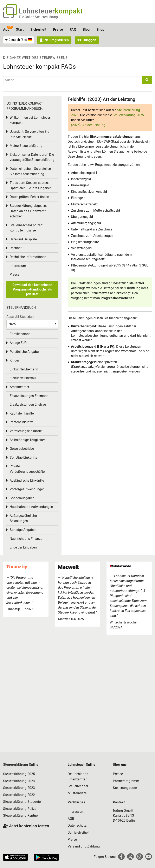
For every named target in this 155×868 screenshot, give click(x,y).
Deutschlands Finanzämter (78, 777)
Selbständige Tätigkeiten (28, 440)
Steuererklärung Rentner (21, 816)
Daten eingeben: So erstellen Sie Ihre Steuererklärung (30, 171)
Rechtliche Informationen (28, 257)
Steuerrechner (78, 786)
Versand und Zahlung (84, 846)
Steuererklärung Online (21, 765)
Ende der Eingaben (23, 547)
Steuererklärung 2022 (19, 795)
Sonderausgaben (22, 498)
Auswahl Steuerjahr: (21, 317)
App (6, 30)
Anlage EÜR (18, 343)
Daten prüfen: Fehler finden (29, 197)
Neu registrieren (54, 40)
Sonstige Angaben (23, 530)
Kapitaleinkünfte (22, 413)
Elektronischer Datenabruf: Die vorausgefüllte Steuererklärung (32, 157)
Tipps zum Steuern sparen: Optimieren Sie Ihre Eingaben (31, 185)
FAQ (73, 30)
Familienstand (20, 334)
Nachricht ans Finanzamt (28, 539)
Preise (58, 30)
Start (20, 30)
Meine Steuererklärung (26, 146)
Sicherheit (38, 30)
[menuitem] (18, 40)
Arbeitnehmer (19, 387)
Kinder (14, 360)
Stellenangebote (125, 788)
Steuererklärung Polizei (20, 809)
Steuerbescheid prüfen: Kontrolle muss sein (26, 228)
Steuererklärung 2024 (19, 781)
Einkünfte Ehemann (24, 369)
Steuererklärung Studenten (23, 802)
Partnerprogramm (126, 781)
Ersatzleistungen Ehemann (29, 396)
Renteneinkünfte (22, 422)
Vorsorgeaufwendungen (27, 489)
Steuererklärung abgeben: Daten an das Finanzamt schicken (28, 211)
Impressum (18, 266)
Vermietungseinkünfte (26, 431)
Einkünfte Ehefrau (23, 378)
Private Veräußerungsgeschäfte (27, 469)
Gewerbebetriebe (22, 449)
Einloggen (87, 40)
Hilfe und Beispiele (23, 239)
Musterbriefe (77, 793)
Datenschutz (77, 825)
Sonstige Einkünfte (23, 458)
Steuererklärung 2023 (19, 788)
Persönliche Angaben (25, 352)
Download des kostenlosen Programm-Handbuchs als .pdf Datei (32, 289)
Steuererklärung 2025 (128, 115)
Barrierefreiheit (79, 832)
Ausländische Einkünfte (27, 480)
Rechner (16, 248)
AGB (71, 819)
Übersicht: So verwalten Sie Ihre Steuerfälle (29, 134)
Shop (100, 30)
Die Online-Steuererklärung (38, 17)
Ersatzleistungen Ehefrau (28, 404)
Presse (15, 274)
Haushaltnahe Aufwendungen (31, 507)
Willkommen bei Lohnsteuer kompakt (30, 120)
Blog (86, 30)
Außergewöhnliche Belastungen (23, 518)
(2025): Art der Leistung (88, 125)
